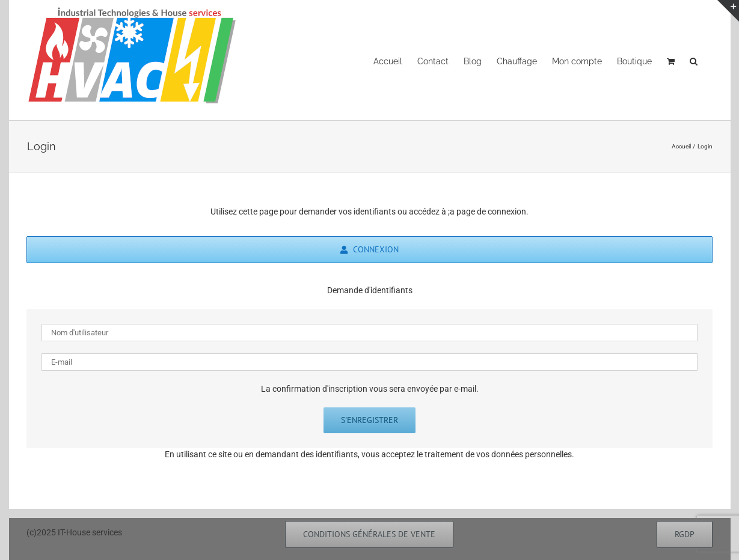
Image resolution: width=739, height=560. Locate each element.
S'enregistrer (369, 420)
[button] (694, 60)
